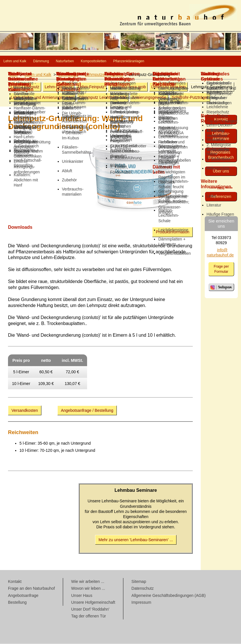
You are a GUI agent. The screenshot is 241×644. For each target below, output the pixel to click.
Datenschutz (142, 589)
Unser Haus (82, 596)
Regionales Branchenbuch (221, 155)
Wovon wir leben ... (88, 589)
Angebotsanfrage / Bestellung (87, 411)
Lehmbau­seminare (221, 137)
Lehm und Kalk (24, 62)
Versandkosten (25, 411)
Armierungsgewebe (149, 98)
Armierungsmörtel (42, 98)
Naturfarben (107, 62)
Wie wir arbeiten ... (88, 582)
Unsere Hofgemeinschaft (93, 603)
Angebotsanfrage (23, 596)
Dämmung (67, 62)
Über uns (221, 172)
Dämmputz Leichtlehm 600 (103, 98)
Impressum (141, 603)
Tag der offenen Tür (89, 617)
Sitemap (139, 582)
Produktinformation (173, 232)
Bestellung (17, 603)
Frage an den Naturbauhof (31, 589)
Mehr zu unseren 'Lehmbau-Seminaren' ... (136, 540)
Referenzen (221, 197)
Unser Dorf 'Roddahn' (90, 610)
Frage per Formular (221, 270)
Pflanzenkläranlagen (209, 62)
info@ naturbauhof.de (220, 253)
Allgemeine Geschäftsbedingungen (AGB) (168, 596)
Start (13, 75)
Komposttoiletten (153, 62)
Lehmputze (68, 75)
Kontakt (221, 120)
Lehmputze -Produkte (104, 75)
